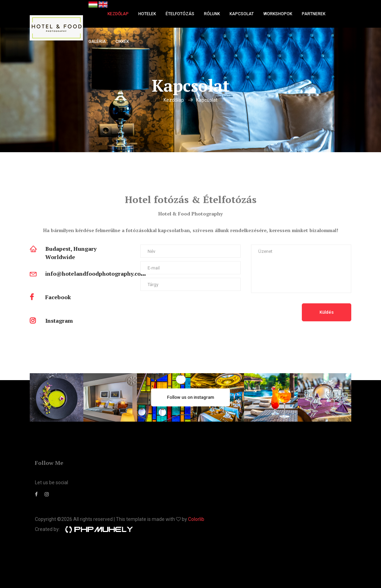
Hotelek (147, 14)
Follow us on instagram (191, 397)
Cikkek (122, 42)
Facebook (58, 297)
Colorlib (196, 519)
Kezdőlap (118, 14)
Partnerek (314, 14)
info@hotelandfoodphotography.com (96, 274)
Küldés (327, 312)
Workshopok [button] (278, 14)
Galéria (97, 42)
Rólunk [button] (212, 14)
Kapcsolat (242, 14)
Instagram (59, 321)
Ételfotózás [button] (180, 14)
